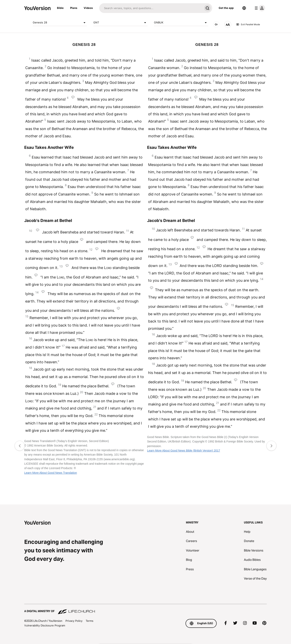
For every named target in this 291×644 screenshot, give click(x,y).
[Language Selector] (244, 8)
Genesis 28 (60, 23)
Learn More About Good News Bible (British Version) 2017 (184, 451)
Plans (74, 8)
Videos (88, 8)
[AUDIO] (216, 24)
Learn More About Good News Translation (51, 473)
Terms (90, 621)
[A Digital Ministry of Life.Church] (145, 609)
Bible (60, 8)
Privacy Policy (74, 621)
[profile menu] (259, 8)
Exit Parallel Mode (248, 24)
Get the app (226, 8)
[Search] (151, 8)
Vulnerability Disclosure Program (45, 625)
